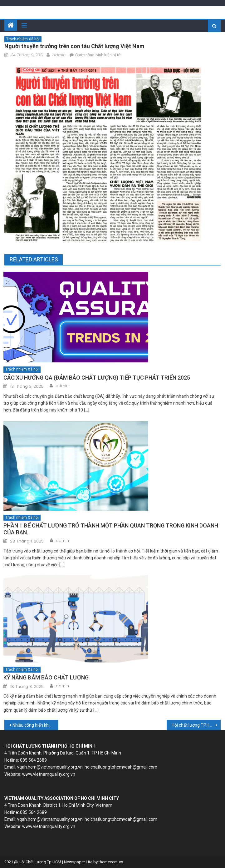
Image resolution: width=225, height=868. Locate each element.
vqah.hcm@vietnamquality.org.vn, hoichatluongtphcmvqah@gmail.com (87, 767)
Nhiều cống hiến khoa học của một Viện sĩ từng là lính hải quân (35, 725)
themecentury (111, 862)
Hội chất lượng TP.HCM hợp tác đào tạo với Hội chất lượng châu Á (196, 725)
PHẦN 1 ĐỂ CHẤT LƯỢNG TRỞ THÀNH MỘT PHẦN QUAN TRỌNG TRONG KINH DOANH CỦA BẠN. (111, 529)
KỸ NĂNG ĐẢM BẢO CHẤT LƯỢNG (46, 677)
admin (59, 55)
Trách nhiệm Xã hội (23, 39)
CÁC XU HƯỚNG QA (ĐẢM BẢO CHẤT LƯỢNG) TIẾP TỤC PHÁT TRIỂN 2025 (97, 378)
